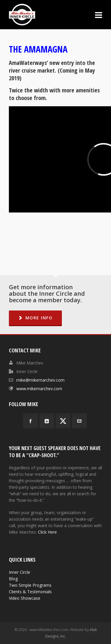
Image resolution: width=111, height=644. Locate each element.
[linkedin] (47, 421)
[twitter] (63, 421)
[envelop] (79, 421)
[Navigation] (99, 15)
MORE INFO (35, 318)
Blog (13, 579)
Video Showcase (25, 598)
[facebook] (30, 421)
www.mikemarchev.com (39, 389)
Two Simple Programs (30, 585)
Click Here (47, 532)
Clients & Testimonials (30, 592)
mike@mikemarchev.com (40, 380)
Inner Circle (20, 572)
